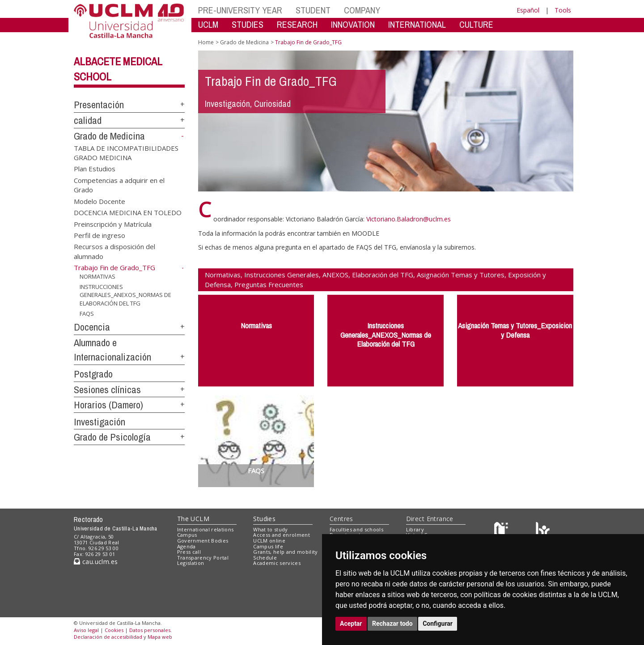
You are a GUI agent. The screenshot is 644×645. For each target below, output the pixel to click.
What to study (270, 529)
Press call (189, 552)
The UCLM (193, 519)
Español (528, 10)
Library (415, 529)
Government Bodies (203, 541)
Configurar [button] (438, 624)
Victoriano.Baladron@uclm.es (409, 219)
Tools (563, 10)
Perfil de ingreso (100, 235)
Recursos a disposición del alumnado (114, 251)
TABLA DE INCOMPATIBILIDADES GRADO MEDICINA (126, 152)
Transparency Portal (203, 558)
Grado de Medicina (109, 136)
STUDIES (248, 24)
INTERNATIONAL (417, 24)
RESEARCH (297, 24)
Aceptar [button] (351, 624)
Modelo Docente (100, 201)
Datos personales (150, 630)
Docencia (92, 327)
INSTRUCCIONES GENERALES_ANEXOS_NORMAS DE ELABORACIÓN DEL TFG (125, 295)
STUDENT (313, 10)
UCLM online (269, 541)
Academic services (277, 563)
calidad (88, 120)
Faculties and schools (356, 529)
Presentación (99, 105)
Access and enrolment (282, 535)
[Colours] (543, 531)
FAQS (87, 313)
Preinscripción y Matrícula (113, 224)
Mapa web (160, 637)
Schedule (265, 558)
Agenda (186, 546)
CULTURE (476, 24)
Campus (187, 535)
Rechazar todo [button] (392, 624)
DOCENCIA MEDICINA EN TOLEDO (128, 212)
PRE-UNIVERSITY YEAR (240, 10)
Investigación (100, 422)
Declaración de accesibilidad (108, 637)
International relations (205, 529)
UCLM (208, 24)
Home (206, 42)
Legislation (191, 563)
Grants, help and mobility (285, 552)
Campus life (268, 546)
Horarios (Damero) (108, 405)
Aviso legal (86, 630)
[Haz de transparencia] (502, 531)
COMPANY (362, 10)
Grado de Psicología (112, 437)
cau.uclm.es (96, 562)
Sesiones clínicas (107, 390)
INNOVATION (353, 24)
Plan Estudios (95, 169)
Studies (264, 519)
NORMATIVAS (97, 276)
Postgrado (93, 374)
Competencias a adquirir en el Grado (119, 185)
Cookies (114, 630)
